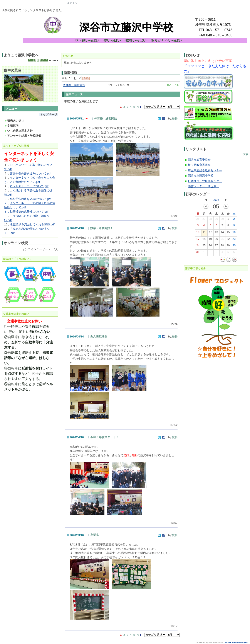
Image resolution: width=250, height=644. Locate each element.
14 (222, 233)
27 (204, 220)
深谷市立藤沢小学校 (201, 176)
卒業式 (95, 535)
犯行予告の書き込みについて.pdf (31, 199)
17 (198, 240)
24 (198, 246)
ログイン (72, 3)
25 (204, 246)
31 (198, 253)
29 (216, 220)
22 (228, 240)
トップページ (49, 115)
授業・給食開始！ (102, 228)
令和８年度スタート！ (104, 437)
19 (210, 240)
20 (216, 240)
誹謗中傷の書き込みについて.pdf (31, 173)
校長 (175, 118)
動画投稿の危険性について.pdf (29, 212)
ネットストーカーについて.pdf (29, 186)
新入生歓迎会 (99, 336)
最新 (72, 78)
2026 (216, 200)
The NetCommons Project (236, 642)
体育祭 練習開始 (74, 85)
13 (216, 233)
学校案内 (12, 125)
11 (204, 233)
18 (204, 240)
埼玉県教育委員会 (199, 165)
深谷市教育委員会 (199, 160)
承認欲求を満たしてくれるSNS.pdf (32, 224)
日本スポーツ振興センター (205, 181)
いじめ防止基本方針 (19, 131)
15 (228, 233)
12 (210, 233)
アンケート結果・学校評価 (23, 136)
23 (234, 240)
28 (210, 220)
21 (222, 240)
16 (234, 233)
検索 (245, 154)
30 (222, 220)
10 (198, 233)
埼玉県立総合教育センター (205, 170)
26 (198, 220)
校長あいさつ (14, 120)
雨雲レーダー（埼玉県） (204, 186)
